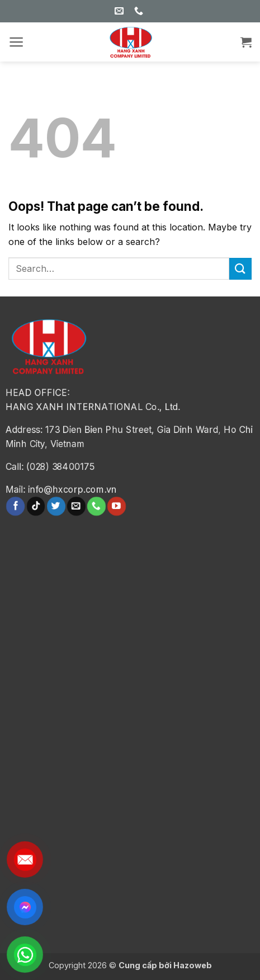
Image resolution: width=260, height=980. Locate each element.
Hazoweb (193, 965)
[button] (16, 42)
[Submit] (240, 269)
